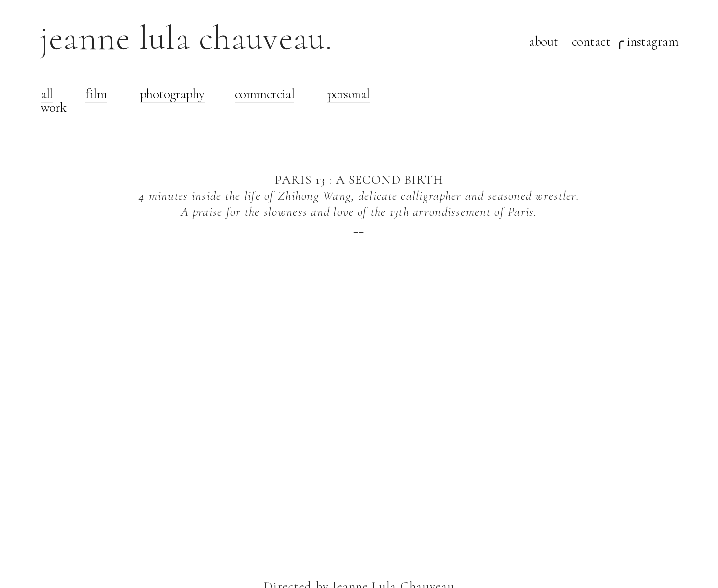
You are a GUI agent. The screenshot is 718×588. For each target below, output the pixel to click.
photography (172, 94)
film (96, 94)
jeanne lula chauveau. (186, 38)
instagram (652, 42)
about (543, 42)
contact (591, 42)
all (47, 94)
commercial (265, 94)
